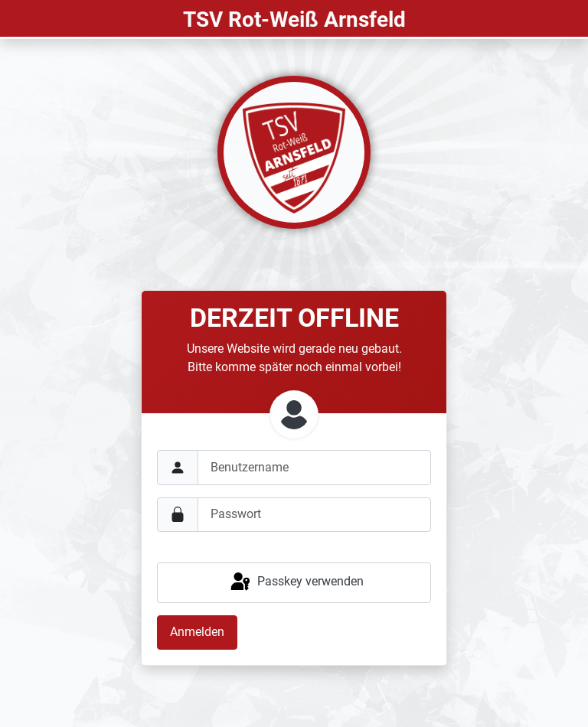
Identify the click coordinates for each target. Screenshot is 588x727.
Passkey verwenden (296, 582)
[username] (314, 467)
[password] (314, 515)
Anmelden (197, 632)
